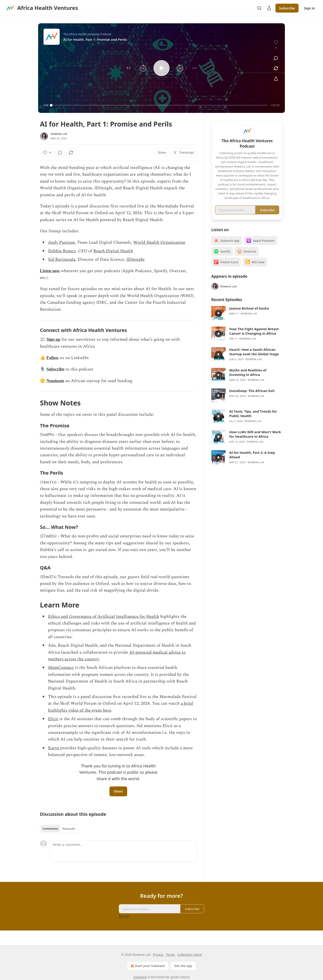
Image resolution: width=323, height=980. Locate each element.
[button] (129, 68)
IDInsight (135, 260)
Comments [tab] (50, 829)
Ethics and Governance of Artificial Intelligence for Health (104, 617)
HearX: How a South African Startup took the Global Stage (254, 358)
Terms (170, 955)
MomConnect (61, 668)
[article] (247, 320)
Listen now (50, 271)
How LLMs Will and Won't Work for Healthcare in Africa (255, 441)
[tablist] (59, 829)
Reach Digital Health (113, 251)
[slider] (159, 105)
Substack (140, 977)
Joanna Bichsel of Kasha (249, 315)
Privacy (158, 955)
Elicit (53, 719)
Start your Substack (147, 966)
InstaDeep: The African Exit (252, 397)
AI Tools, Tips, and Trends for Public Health (253, 420)
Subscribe (287, 8)
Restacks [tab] (69, 829)
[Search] (259, 8)
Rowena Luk (59, 134)
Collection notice (190, 955)
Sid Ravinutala (62, 260)
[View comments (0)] (276, 58)
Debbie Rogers (62, 251)
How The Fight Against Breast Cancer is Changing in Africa (254, 338)
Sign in (309, 8)
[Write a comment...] (123, 851)
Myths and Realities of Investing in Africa (248, 379)
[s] (218, 320)
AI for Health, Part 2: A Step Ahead (252, 461)
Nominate (55, 381)
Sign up (53, 339)
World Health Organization (159, 242)
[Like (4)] (47, 153)
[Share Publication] (269, 8)
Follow (53, 358)
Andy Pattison (61, 242)
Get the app (183, 966)
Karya (53, 748)
